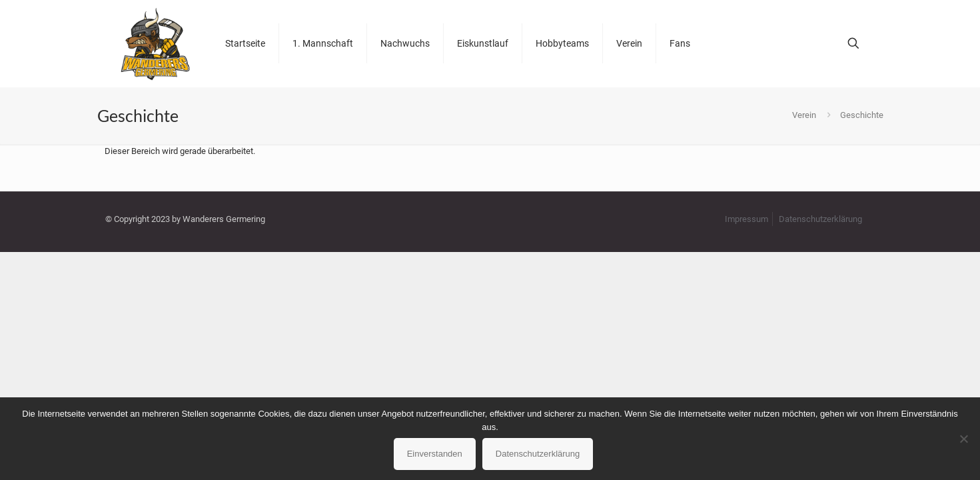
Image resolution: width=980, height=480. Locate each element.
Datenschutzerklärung (820, 219)
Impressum (746, 219)
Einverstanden (435, 454)
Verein (804, 115)
